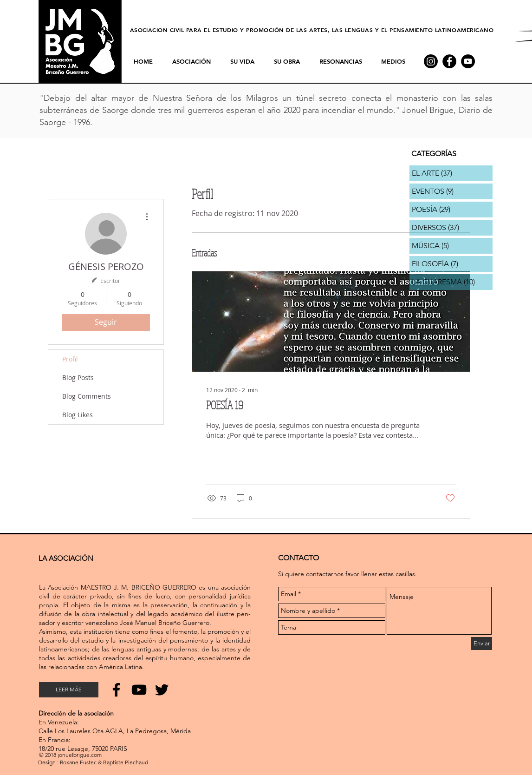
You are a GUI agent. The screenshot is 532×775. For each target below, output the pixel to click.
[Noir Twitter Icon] (162, 690)
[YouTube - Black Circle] (468, 61)
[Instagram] (431, 61)
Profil (70, 359)
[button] (341, 62)
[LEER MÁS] (69, 690)
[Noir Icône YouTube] (139, 690)
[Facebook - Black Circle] (449, 61)
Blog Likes (78, 415)
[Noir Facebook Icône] (116, 690)
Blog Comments (87, 396)
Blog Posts (78, 378)
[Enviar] (482, 644)
